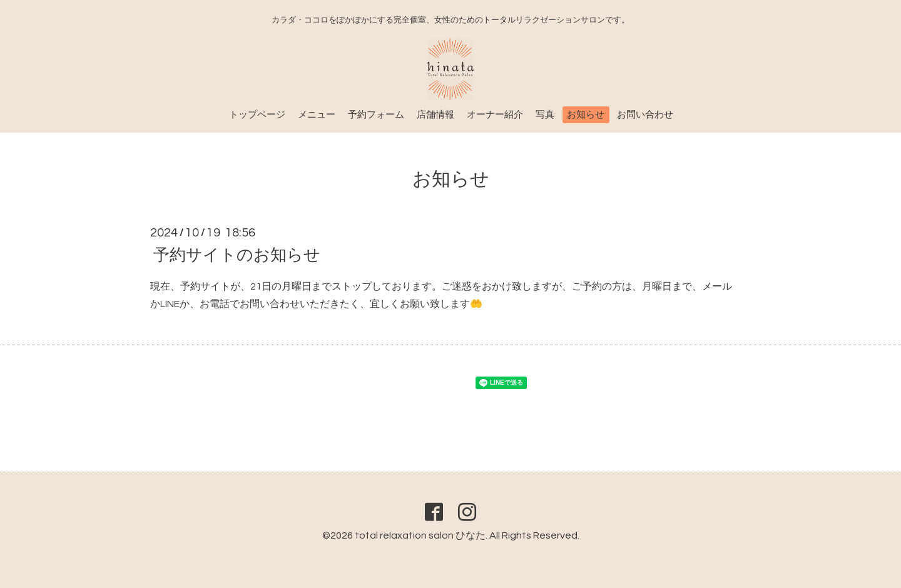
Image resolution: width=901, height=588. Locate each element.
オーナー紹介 (495, 115)
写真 (545, 115)
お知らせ (586, 115)
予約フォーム (376, 115)
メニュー (317, 115)
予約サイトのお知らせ (237, 255)
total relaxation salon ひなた (420, 535)
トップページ (257, 115)
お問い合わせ (645, 115)
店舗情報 (435, 115)
